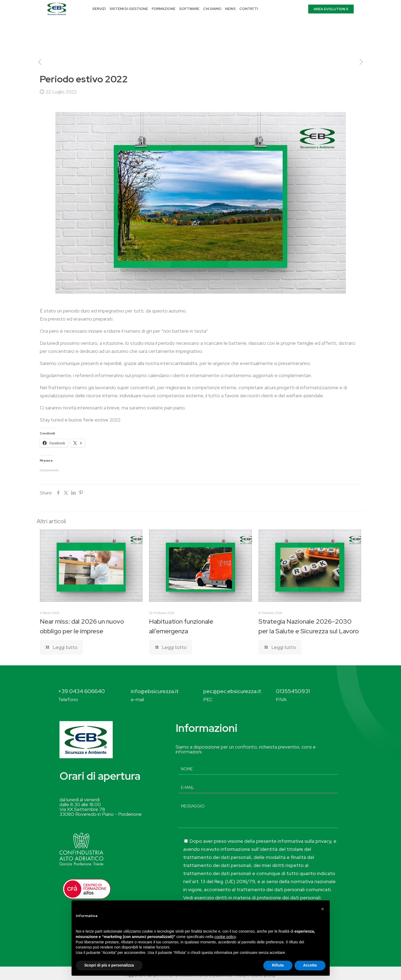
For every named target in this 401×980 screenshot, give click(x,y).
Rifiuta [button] (278, 965)
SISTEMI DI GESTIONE (129, 9)
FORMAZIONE (164, 9)
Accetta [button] (310, 965)
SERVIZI (99, 9)
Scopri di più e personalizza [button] (109, 965)
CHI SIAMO (212, 9)
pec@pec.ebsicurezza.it (232, 691)
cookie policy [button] (225, 937)
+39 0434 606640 (81, 691)
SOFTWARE (189, 9)
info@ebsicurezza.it (155, 691)
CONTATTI (249, 9)
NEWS (230, 9)
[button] (323, 909)
